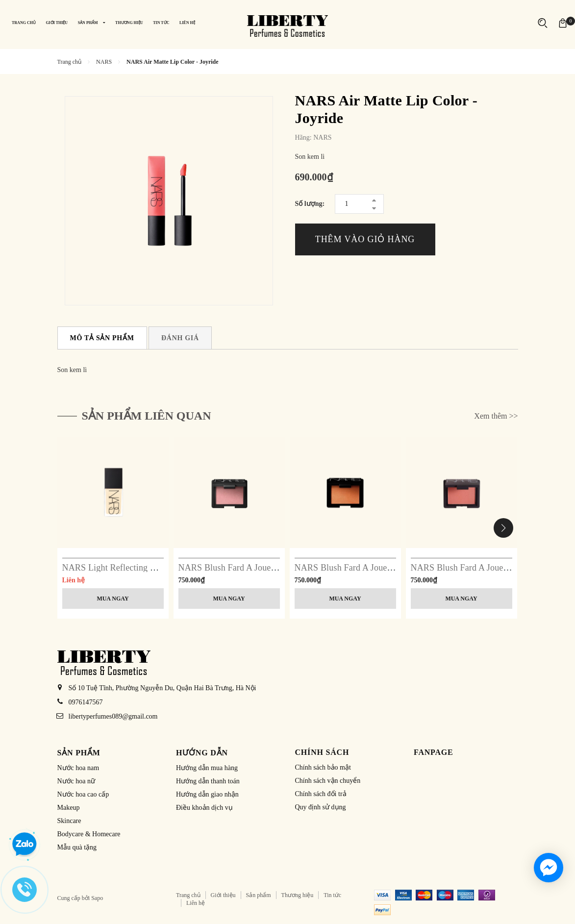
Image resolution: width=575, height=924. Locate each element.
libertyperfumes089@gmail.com (113, 716)
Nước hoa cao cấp (83, 794)
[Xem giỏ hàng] (563, 23)
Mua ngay (112, 599)
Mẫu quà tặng (77, 847)
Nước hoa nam (78, 768)
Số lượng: (310, 204)
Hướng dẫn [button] (202, 753)
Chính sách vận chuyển (328, 781)
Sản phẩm (259, 895)
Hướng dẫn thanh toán (208, 781)
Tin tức (332, 895)
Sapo (97, 898)
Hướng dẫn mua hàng (207, 768)
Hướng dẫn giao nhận (207, 794)
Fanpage (434, 752)
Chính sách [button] (322, 752)
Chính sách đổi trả (321, 794)
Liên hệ (196, 903)
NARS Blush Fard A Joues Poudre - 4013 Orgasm (269, 568)
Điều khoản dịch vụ (204, 808)
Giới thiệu (223, 895)
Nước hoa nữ (76, 781)
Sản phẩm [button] (79, 753)
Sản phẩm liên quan (147, 416)
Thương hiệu (298, 895)
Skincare (69, 821)
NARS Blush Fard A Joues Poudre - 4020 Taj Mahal (389, 568)
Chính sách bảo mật (323, 767)
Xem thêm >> (496, 416)
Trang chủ (188, 895)
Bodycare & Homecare (89, 834)
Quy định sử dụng (321, 807)
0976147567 (86, 702)
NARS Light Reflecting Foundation (127, 568)
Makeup (69, 808)
